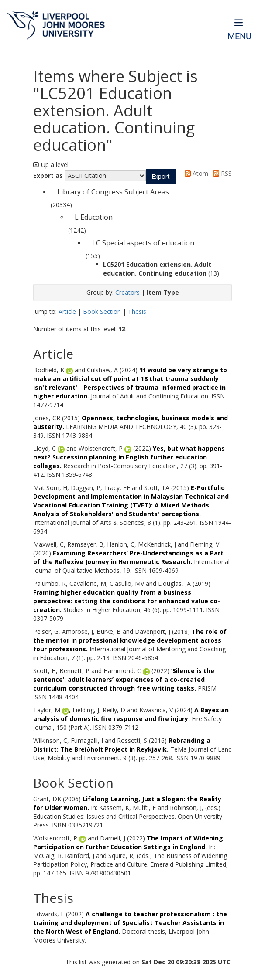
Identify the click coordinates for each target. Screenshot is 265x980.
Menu (239, 36)
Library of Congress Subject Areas (113, 192)
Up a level (51, 165)
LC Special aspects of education (143, 243)
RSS (221, 173)
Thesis (137, 311)
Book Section (102, 311)
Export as (48, 175)
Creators (127, 292)
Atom (195, 173)
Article (67, 311)
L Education (94, 217)
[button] (161, 177)
